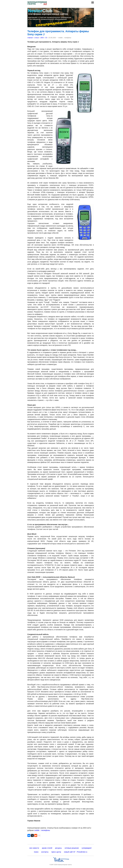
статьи (37, 38)
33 (46, 38)
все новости (34, 848)
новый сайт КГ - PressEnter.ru (76, 852)
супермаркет (87, 848)
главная (30, 38)
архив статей (47, 848)
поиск (36, 852)
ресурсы (58, 848)
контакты (45, 852)
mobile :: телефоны (42, 830)
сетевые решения (72, 848)
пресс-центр (56, 852)
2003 (42, 38)
